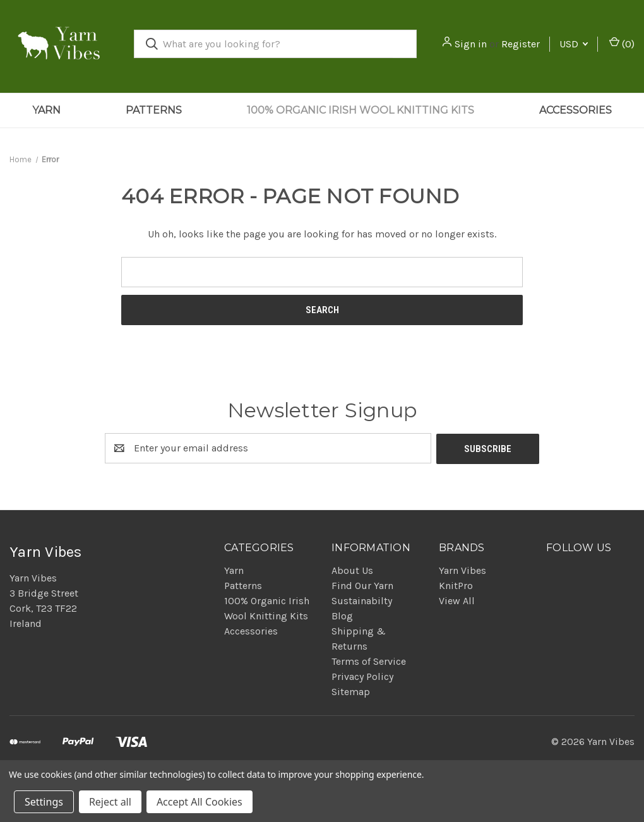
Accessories (575, 110)
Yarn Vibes (462, 570)
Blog (342, 615)
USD (574, 44)
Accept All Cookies (200, 802)
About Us (352, 570)
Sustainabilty (362, 600)
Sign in (471, 44)
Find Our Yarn (362, 585)
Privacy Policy (362, 676)
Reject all (110, 802)
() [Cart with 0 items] (622, 43)
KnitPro (456, 585)
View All (457, 600)
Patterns (154, 110)
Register (521, 44)
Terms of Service (369, 661)
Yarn (46, 110)
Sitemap (351, 691)
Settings (44, 802)
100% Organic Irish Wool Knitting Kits (361, 110)
